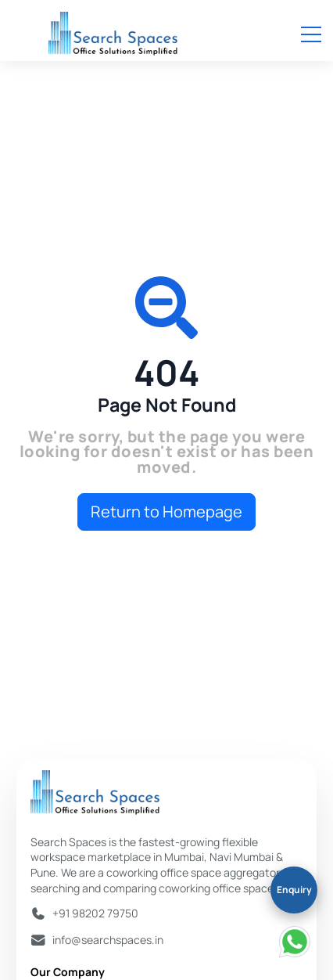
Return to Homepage (166, 512)
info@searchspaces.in (108, 940)
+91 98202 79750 (95, 913)
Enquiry (294, 890)
